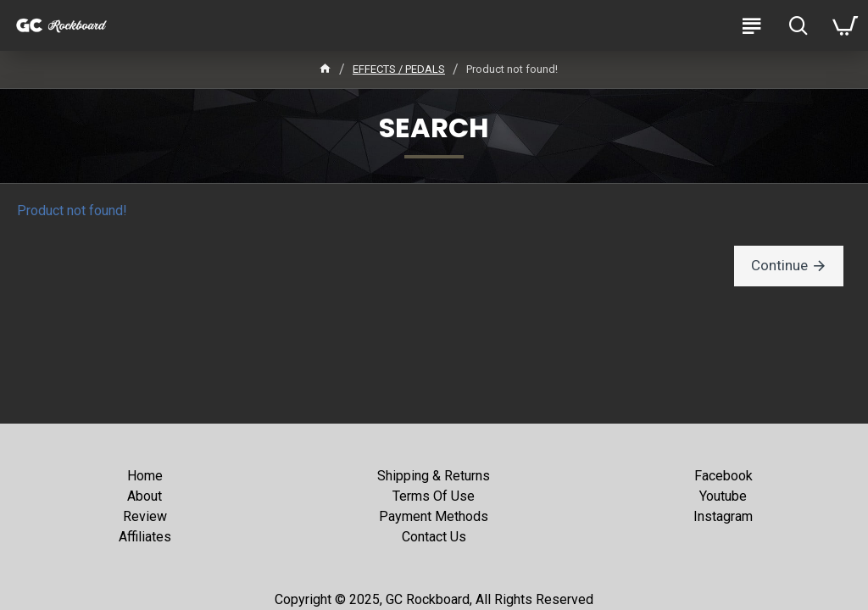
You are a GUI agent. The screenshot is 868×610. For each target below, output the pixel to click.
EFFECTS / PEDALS (399, 69)
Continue (782, 266)
